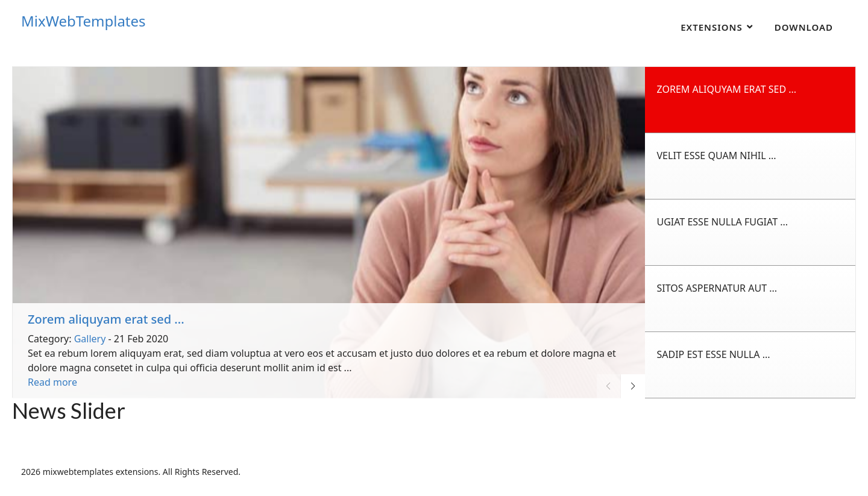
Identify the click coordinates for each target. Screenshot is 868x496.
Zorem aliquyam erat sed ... (106, 319)
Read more (52, 382)
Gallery (90, 339)
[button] (633, 386)
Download (804, 27)
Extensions (712, 27)
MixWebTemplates (83, 21)
